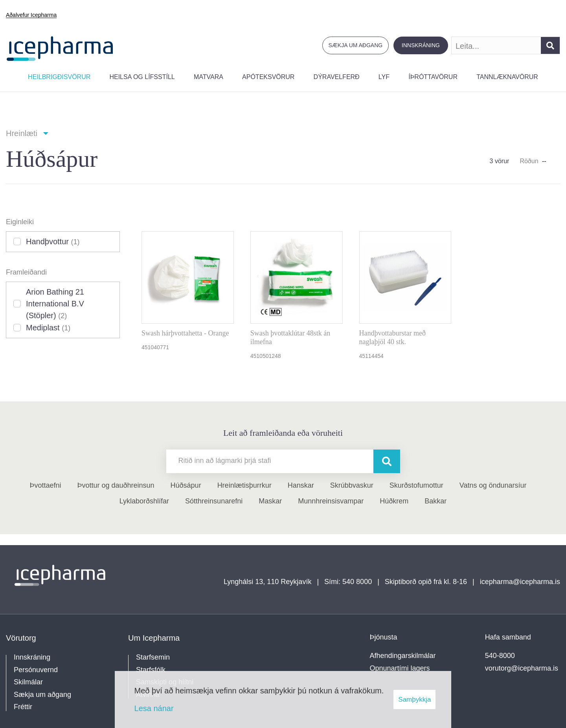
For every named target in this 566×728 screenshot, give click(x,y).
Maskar (270, 501)
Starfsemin (153, 657)
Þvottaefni (45, 485)
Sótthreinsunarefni (214, 501)
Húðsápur (186, 485)
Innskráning (421, 45)
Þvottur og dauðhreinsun (116, 485)
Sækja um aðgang (356, 45)
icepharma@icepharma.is (520, 582)
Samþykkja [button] (414, 699)
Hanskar (301, 485)
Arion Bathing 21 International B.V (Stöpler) (55, 304)
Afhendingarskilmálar (403, 656)
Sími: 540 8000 (348, 582)
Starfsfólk (151, 670)
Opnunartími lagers (400, 668)
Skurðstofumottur (416, 485)
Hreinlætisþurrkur (244, 485)
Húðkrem (394, 501)
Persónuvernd (36, 670)
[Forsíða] (60, 48)
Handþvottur (53, 241)
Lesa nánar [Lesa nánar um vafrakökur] (154, 708)
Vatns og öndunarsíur (493, 485)
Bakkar (436, 501)
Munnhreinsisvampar (331, 501)
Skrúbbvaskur (352, 485)
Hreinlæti (22, 133)
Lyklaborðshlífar (144, 501)
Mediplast (48, 328)
